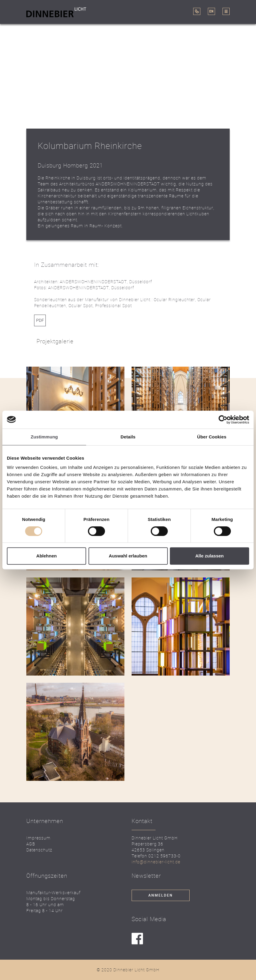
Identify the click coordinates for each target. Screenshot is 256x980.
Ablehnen (46, 556)
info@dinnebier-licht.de (156, 862)
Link (40, 320)
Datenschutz (39, 850)
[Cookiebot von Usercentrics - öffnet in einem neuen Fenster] (223, 420)
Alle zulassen (209, 556)
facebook (137, 939)
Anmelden (161, 895)
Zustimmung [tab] (44, 437)
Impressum (38, 838)
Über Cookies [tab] (212, 437)
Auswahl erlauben (128, 556)
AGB (31, 844)
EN (211, 11)
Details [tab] (128, 437)
